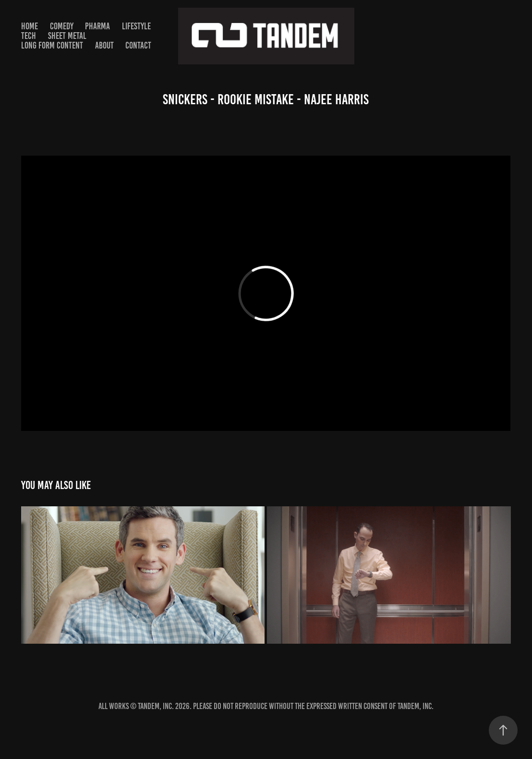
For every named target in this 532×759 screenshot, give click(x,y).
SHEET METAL (67, 36)
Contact (138, 45)
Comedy (62, 26)
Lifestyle (136, 26)
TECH (29, 36)
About (104, 45)
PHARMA (97, 26)
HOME (30, 26)
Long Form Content (52, 45)
